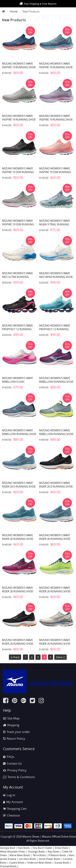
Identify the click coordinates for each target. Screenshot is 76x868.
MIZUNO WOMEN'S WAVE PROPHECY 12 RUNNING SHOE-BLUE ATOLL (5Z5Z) (55, 329)
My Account (13, 802)
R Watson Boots (57, 855)
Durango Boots (36, 851)
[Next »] (60, 657)
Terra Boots (39, 855)
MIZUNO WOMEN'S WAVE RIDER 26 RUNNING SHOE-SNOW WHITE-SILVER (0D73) (56, 644)
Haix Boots (24, 848)
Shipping (11, 725)
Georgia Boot (7, 848)
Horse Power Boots (50, 859)
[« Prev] (15, 657)
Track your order (16, 732)
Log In (9, 795)
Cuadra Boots (17, 862)
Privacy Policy (15, 770)
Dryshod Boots (8, 866)
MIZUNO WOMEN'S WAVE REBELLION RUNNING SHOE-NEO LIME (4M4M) (57, 434)
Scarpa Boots (62, 862)
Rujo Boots (54, 851)
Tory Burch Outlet (43, 848)
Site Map (11, 718)
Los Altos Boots (27, 859)
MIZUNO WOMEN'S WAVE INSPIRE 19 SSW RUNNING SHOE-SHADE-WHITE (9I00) (18, 224)
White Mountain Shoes (13, 851)
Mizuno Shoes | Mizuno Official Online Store (49, 837)
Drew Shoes (62, 848)
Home (14, 11)
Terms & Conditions (19, 777)
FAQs (9, 757)
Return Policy (14, 738)
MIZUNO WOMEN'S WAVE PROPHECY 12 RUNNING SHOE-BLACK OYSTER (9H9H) (19, 329)
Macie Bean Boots (20, 855)
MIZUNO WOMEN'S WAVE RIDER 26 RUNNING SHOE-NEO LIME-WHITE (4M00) (55, 591)
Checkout (11, 815)
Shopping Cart (15, 809)
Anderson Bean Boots (39, 862)
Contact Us (12, 763)
